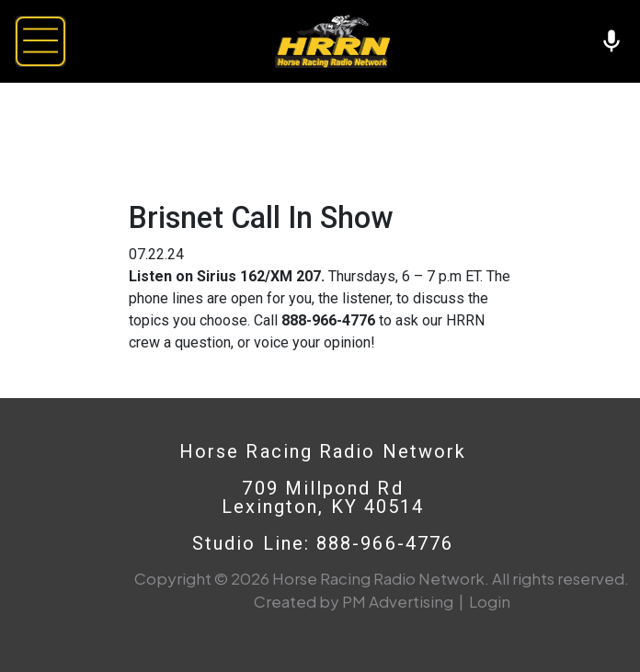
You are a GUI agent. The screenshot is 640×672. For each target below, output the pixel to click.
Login (490, 601)
